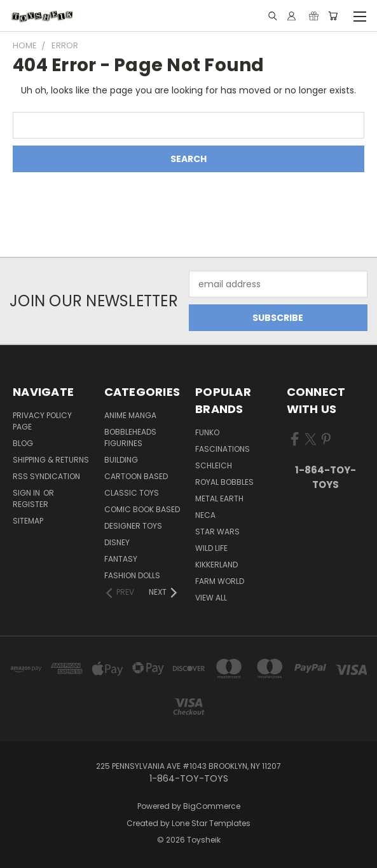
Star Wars (217, 532)
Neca (205, 515)
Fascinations (223, 449)
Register (31, 504)
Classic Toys (132, 493)
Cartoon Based (136, 476)
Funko (207, 432)
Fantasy (121, 559)
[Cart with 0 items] (333, 16)
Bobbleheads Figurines (130, 437)
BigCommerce (212, 806)
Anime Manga (130, 415)
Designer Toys (133, 526)
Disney (117, 542)
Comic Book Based (142, 509)
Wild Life (211, 548)
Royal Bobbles (224, 482)
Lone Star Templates (211, 823)
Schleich (214, 465)
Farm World (220, 581)
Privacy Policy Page (42, 421)
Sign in (27, 493)
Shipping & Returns (51, 460)
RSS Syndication (46, 476)
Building (121, 460)
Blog (23, 443)
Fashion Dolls (132, 575)
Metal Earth (219, 498)
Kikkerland (216, 565)
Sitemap (28, 521)
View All (211, 598)
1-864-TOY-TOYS (326, 477)
